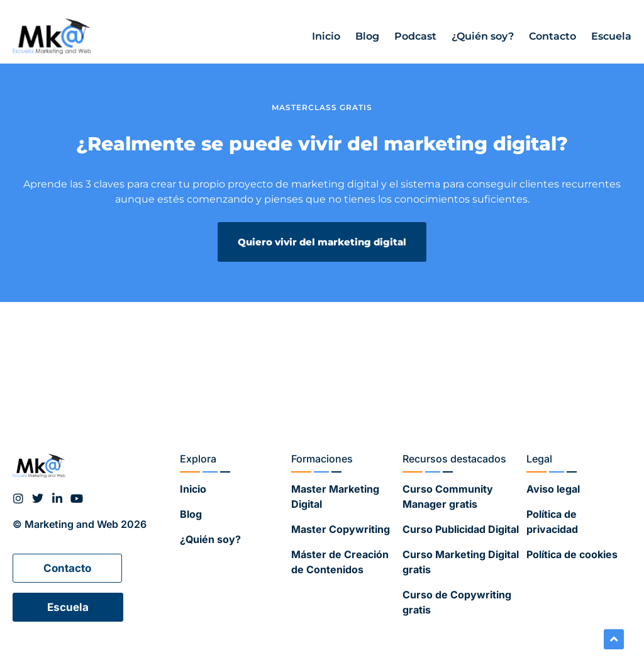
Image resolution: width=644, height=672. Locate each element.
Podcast (415, 36)
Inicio (326, 36)
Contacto (552, 36)
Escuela (611, 36)
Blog (367, 36)
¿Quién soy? (483, 36)
